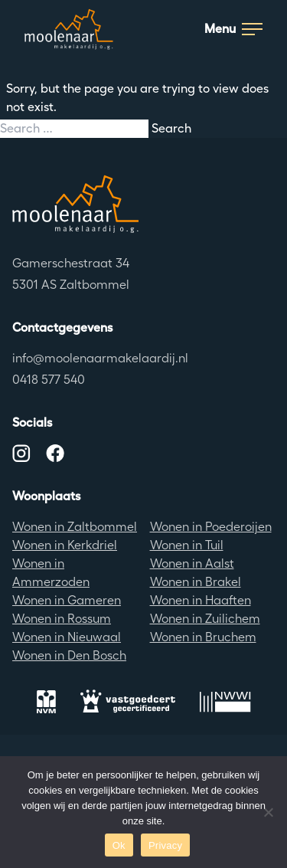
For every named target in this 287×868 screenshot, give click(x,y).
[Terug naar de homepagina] (143, 204)
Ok (119, 845)
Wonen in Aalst (192, 563)
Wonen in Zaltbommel (75, 527)
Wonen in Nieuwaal (67, 637)
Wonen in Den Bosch (69, 655)
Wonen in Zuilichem (205, 619)
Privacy (165, 845)
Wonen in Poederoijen (211, 527)
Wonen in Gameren (67, 600)
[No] (268, 812)
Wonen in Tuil (187, 545)
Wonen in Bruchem (203, 637)
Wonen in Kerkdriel (65, 545)
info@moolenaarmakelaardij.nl (100, 358)
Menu (233, 29)
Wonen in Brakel (196, 582)
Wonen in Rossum (62, 619)
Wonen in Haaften (201, 600)
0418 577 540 (49, 380)
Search (171, 128)
